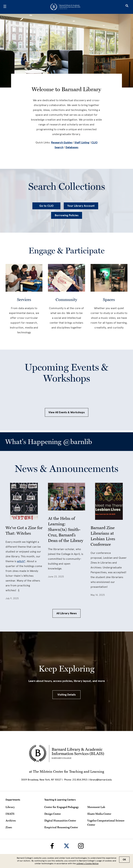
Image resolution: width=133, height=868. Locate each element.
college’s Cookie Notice (87, 864)
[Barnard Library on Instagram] (81, 846)
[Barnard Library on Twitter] (66, 846)
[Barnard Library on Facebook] (52, 846)
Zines (9, 827)
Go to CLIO (46, 206)
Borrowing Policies (67, 215)
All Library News (67, 613)
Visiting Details (67, 695)
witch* (21, 561)
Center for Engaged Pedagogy (62, 807)
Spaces (109, 300)
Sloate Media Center (99, 814)
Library (10, 807)
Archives (11, 820)
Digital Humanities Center (60, 820)
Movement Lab (96, 807)
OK (124, 860)
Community (66, 300)
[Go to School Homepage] (65, 7)
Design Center (53, 814)
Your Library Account (81, 206)
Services (24, 300)
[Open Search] (127, 7)
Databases (72, 147)
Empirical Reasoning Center (61, 827)
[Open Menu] (5, 7)
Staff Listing (82, 143)
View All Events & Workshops (67, 412)
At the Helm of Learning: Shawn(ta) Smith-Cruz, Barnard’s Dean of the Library (66, 529)
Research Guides (62, 143)
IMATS (10, 814)
